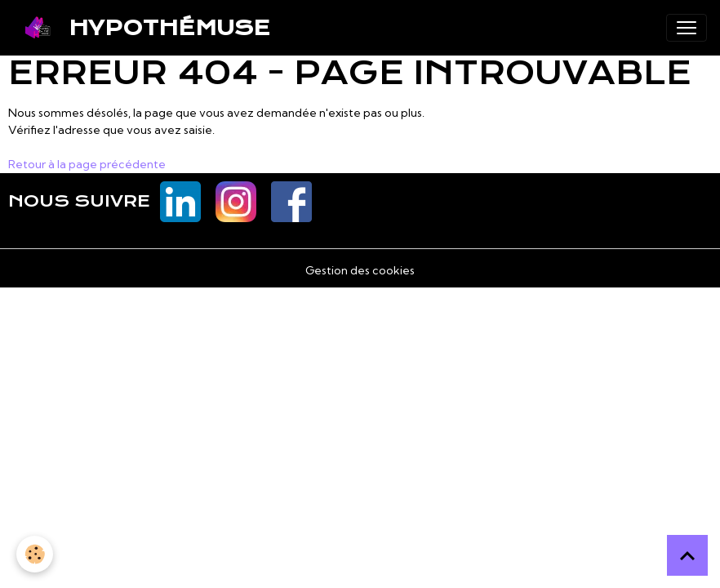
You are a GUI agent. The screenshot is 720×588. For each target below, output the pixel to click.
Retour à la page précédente (87, 164)
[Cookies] (35, 554)
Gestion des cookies (360, 270)
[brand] (142, 28)
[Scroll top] (687, 555)
